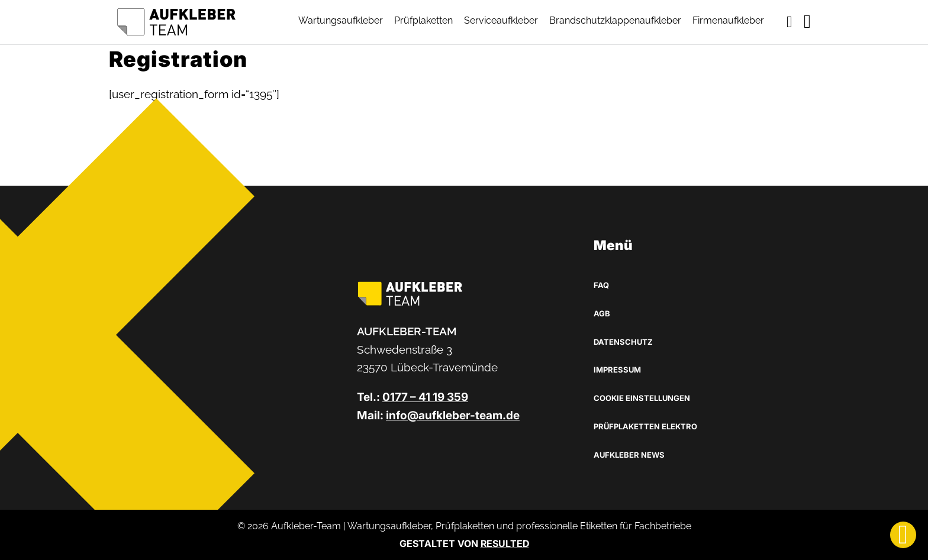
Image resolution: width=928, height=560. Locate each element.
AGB (602, 313)
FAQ (601, 285)
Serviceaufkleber (501, 20)
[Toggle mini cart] (790, 22)
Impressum (617, 370)
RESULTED (505, 543)
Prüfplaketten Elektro (645, 426)
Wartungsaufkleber (341, 20)
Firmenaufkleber (728, 20)
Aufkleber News (629, 455)
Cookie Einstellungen (642, 398)
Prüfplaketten (423, 20)
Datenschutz (623, 342)
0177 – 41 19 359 (425, 397)
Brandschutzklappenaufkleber (615, 20)
